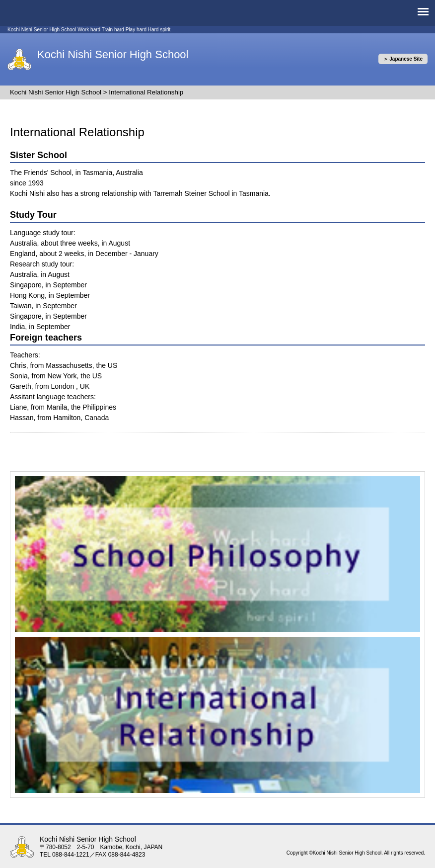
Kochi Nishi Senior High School (113, 54)
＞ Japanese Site (403, 59)
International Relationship (146, 92)
